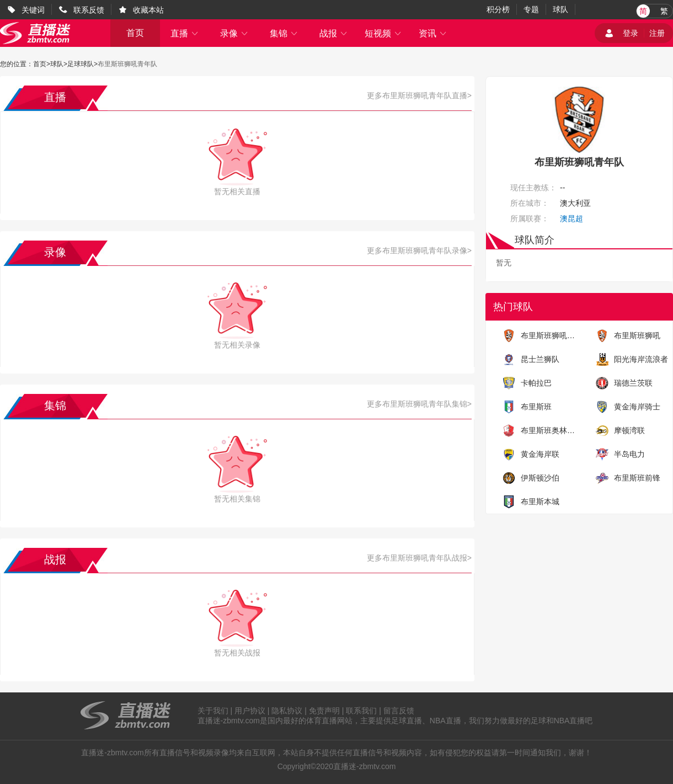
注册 (657, 33)
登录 (631, 33)
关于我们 (213, 711)
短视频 (383, 33)
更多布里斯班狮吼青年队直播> (419, 95)
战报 (334, 33)
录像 (234, 33)
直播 (185, 33)
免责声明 (324, 711)
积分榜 (498, 9)
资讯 (433, 33)
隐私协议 (287, 711)
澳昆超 (571, 218)
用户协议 (250, 711)
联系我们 (361, 711)
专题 (531, 9)
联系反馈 (89, 10)
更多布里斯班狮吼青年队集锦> (419, 404)
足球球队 (81, 64)
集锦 (284, 33)
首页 (135, 33)
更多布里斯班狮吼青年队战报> (419, 558)
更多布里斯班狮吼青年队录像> (419, 250)
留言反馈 (399, 711)
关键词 (33, 10)
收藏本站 (148, 10)
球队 (560, 9)
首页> (42, 64)
